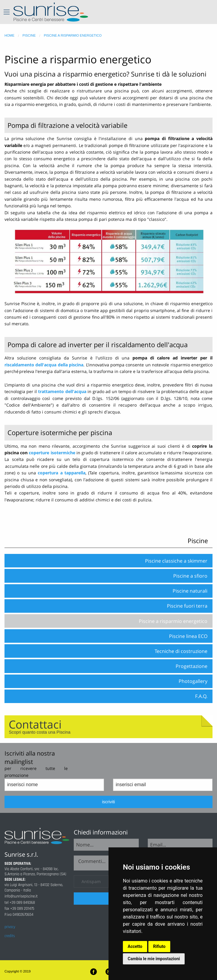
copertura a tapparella (62, 473)
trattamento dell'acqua (62, 391)
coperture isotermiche (52, 453)
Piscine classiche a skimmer (176, 561)
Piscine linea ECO (188, 636)
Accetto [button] (135, 946)
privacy (10, 927)
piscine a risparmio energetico (73, 35)
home (9, 35)
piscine (29, 35)
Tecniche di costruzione (181, 651)
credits (10, 936)
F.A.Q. (201, 696)
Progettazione (192, 666)
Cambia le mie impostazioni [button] (154, 959)
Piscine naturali (190, 591)
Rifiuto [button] (159, 946)
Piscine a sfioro (190, 576)
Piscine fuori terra (187, 606)
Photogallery (193, 681)
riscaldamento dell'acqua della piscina (44, 365)
